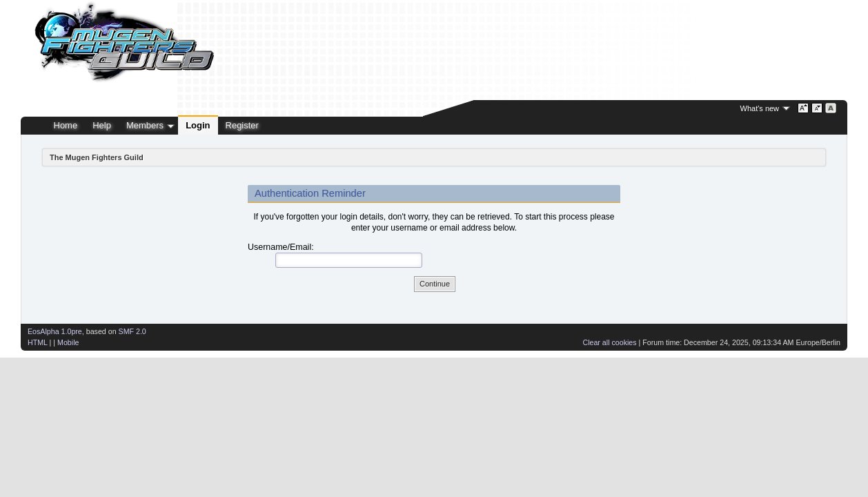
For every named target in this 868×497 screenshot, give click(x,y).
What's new (760, 108)
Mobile (68, 342)
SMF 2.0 (132, 331)
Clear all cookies (609, 342)
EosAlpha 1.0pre (55, 331)
